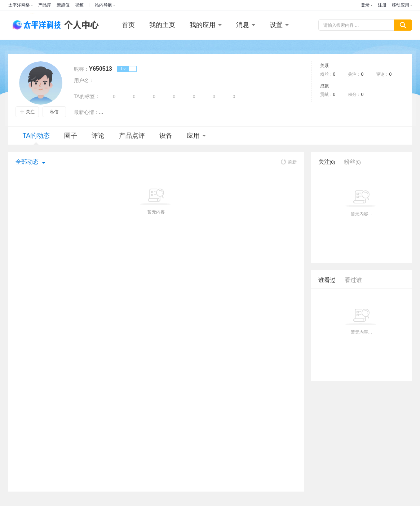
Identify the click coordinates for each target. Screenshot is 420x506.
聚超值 (63, 5)
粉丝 (352, 162)
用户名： (84, 80)
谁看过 (327, 280)
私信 (54, 112)
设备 (166, 136)
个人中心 (80, 25)
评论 (98, 136)
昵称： (81, 69)
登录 (365, 5)
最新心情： (87, 112)
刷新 (289, 162)
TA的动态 (36, 138)
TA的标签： (87, 96)
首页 (128, 25)
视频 (79, 5)
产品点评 (132, 136)
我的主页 (162, 25)
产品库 (45, 5)
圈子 (71, 136)
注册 (382, 5)
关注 (27, 112)
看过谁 (353, 280)
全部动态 (27, 162)
